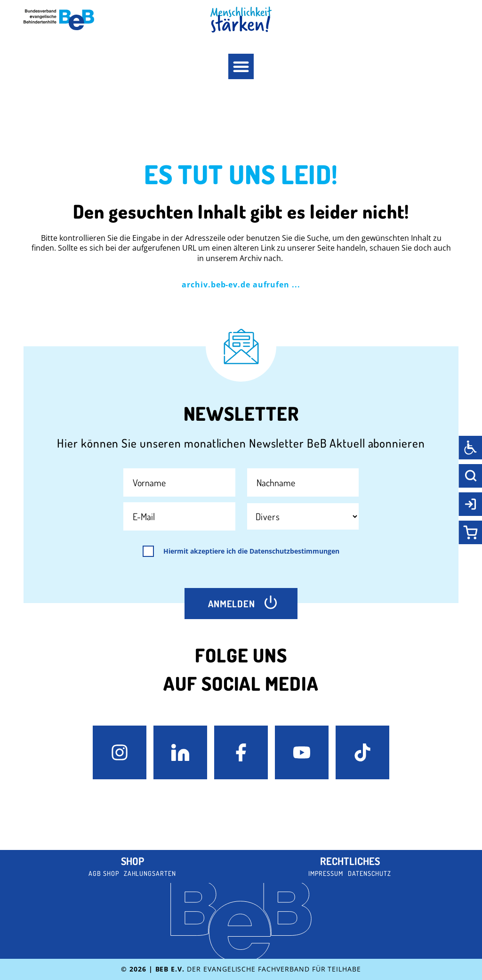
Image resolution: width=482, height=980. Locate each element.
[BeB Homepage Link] (241, 20)
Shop (133, 861)
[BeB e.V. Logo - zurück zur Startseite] (59, 20)
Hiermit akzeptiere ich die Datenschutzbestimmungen (251, 551)
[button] (241, 66)
